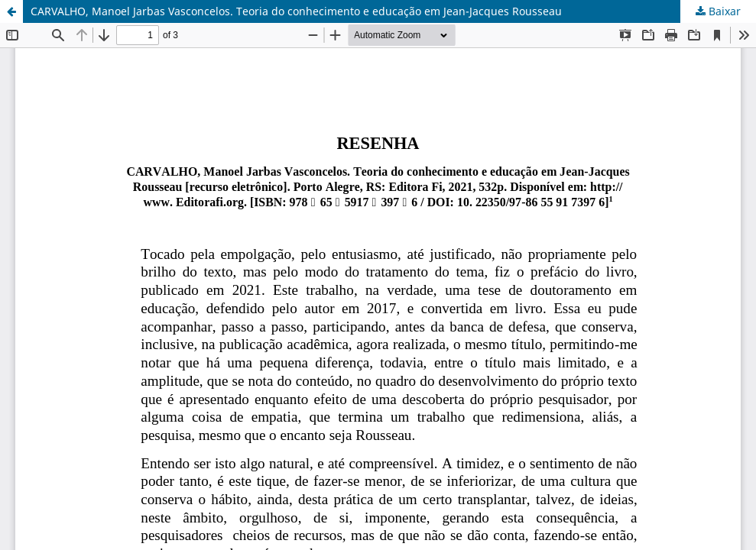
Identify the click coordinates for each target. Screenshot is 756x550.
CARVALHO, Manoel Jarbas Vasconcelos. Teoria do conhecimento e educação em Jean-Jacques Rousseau (296, 11)
